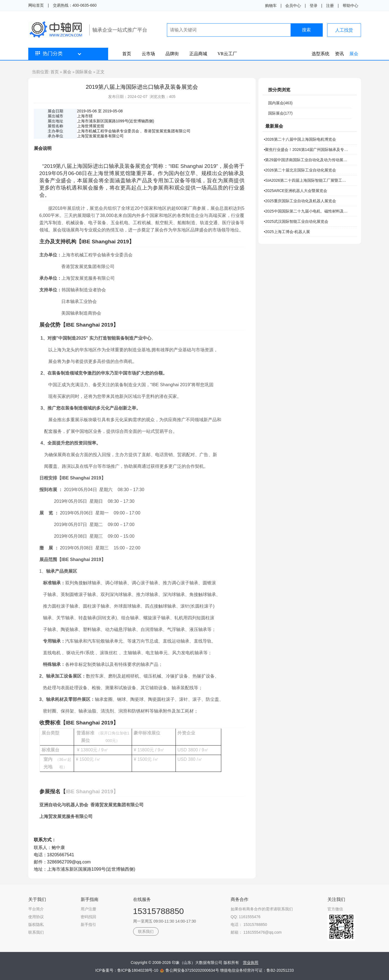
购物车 (271, 6)
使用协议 (36, 917)
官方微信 (335, 909)
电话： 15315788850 (249, 925)
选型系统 (321, 54)
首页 (127, 54)
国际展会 (84, 72)
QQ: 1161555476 (246, 917)
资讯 (339, 54)
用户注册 (88, 909)
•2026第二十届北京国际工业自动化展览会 (300, 170)
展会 (354, 54)
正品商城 (198, 54)
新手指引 (88, 925)
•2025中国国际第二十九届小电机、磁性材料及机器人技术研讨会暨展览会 (307, 211)
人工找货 (344, 30)
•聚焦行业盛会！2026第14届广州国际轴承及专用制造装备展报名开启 (307, 150)
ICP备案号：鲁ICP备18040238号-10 (127, 970)
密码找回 (88, 917)
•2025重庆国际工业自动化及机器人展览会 (300, 201)
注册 (330, 6)
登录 (314, 6)
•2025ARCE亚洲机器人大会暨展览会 (296, 191)
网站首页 (36, 5)
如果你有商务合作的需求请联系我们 (262, 909)
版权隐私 (36, 925)
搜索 (306, 30)
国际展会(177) (280, 113)
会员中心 (293, 6)
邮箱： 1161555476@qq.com (256, 932)
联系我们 (36, 932)
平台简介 (36, 909)
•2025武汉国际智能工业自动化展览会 (296, 221)
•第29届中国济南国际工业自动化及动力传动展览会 (307, 160)
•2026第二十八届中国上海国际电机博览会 (300, 139)
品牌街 (172, 54)
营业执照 (251, 963)
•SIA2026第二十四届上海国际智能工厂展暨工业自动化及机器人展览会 (307, 180)
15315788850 (159, 911)
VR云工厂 (227, 54)
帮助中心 (350, 6)
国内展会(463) (280, 103)
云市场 (148, 54)
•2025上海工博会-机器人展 (287, 232)
